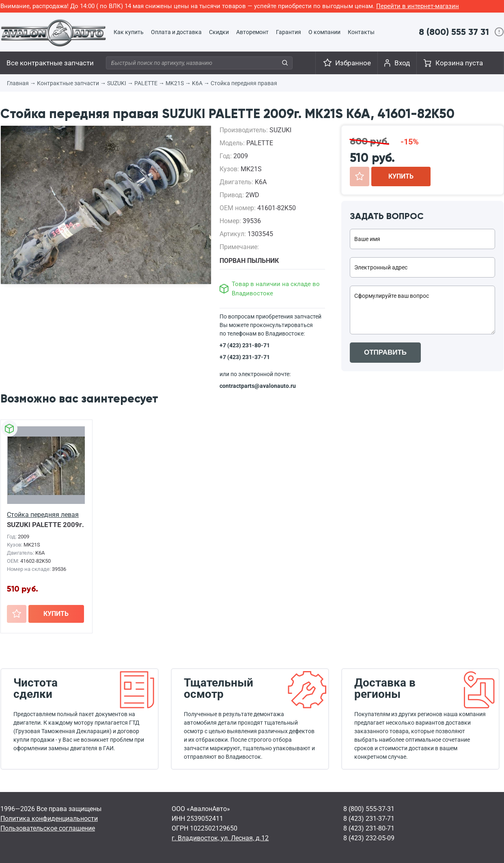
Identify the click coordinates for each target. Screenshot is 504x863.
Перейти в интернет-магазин (418, 6)
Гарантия (289, 32)
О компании (324, 32)
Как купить (129, 32)
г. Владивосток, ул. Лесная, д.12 (220, 838)
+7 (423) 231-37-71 (245, 357)
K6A (197, 83)
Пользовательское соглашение (48, 828)
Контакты (361, 32)
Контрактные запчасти (68, 83)
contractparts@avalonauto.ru (258, 386)
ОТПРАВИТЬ (385, 352)
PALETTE (146, 83)
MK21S (175, 83)
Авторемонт (252, 32)
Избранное (353, 63)
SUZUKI (117, 83)
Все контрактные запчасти (50, 63)
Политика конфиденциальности (49, 819)
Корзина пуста (459, 63)
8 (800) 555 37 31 (454, 32)
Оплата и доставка (176, 32)
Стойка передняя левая (43, 515)
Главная (18, 83)
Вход (402, 63)
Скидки (219, 32)
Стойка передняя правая (244, 83)
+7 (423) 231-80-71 (245, 345)
